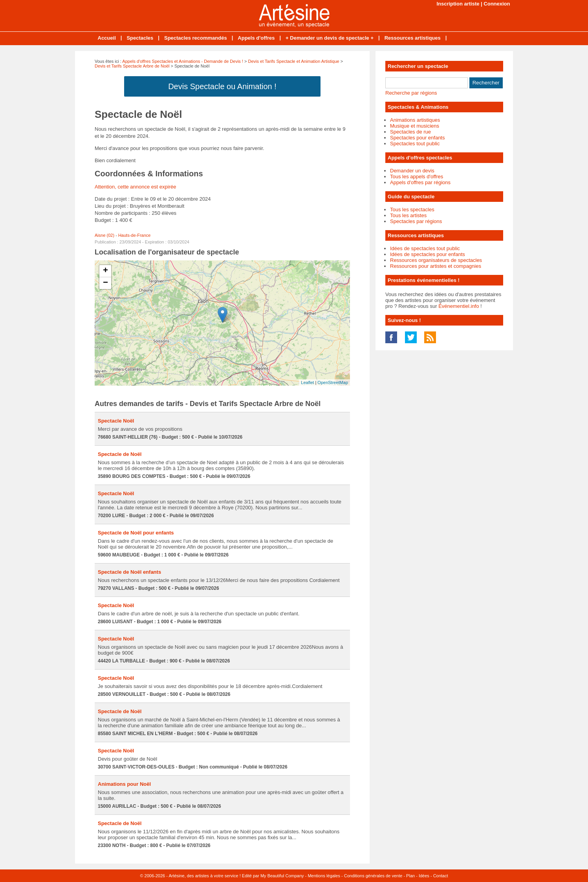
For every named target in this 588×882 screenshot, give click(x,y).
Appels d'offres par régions (420, 182)
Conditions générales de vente (373, 876)
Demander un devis (412, 171)
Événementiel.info (459, 306)
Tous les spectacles (412, 210)
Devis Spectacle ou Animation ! (222, 86)
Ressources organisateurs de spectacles (436, 260)
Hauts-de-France (135, 235)
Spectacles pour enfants (417, 138)
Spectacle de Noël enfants (129, 572)
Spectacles (140, 38)
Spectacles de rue (410, 132)
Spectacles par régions (416, 221)
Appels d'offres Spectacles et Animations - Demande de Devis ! (183, 61)
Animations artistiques (415, 120)
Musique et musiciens (415, 126)
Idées (424, 876)
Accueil (107, 38)
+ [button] (105, 271)
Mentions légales (324, 876)
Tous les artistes (408, 215)
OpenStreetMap (333, 382)
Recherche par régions (411, 93)
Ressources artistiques (413, 38)
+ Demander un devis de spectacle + (330, 38)
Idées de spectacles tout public (425, 248)
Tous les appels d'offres (417, 177)
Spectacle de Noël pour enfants (136, 533)
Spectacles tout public (415, 144)
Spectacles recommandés (196, 38)
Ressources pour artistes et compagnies (436, 266)
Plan (410, 876)
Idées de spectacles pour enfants (428, 254)
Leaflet (307, 382)
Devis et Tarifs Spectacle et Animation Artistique (294, 61)
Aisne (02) (104, 235)
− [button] (105, 283)
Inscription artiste (458, 4)
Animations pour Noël (124, 784)
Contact (441, 876)
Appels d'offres (256, 38)
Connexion (497, 4)
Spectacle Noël (116, 421)
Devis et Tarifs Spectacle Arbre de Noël (132, 66)
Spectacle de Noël (120, 454)
